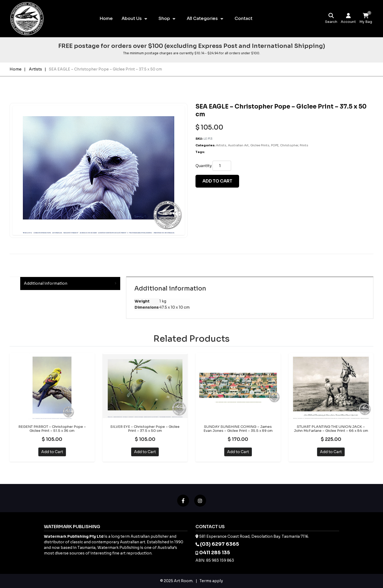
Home (106, 18)
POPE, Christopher (285, 145)
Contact (243, 18)
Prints (304, 145)
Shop (164, 18)
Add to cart (217, 181)
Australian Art (238, 145)
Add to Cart (52, 452)
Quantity (204, 166)
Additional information (46, 283)
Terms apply (211, 581)
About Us (132, 18)
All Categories (202, 18)
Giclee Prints (260, 145)
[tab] (70, 284)
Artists (36, 69)
